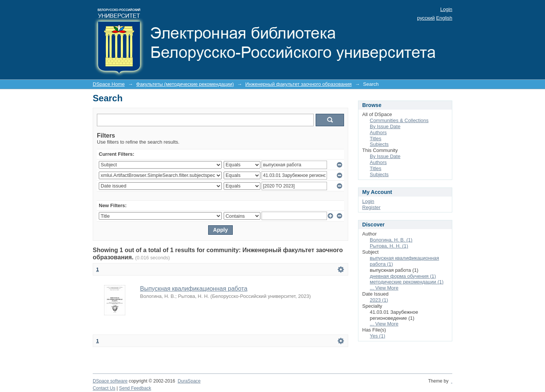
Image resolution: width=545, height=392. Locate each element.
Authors (378, 132)
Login (446, 9)
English (444, 18)
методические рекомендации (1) (407, 282)
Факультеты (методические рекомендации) (185, 84)
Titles (376, 139)
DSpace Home (109, 84)
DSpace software (110, 381)
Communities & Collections (399, 120)
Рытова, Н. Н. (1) (389, 246)
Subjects (379, 144)
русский (426, 18)
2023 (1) (379, 300)
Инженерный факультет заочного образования (298, 84)
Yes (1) (378, 336)
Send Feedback (135, 388)
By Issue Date (385, 126)
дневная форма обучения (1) (403, 276)
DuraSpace (189, 381)
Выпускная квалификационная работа (194, 289)
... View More (384, 288)
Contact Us (104, 388)
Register (371, 207)
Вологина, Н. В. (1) (391, 240)
